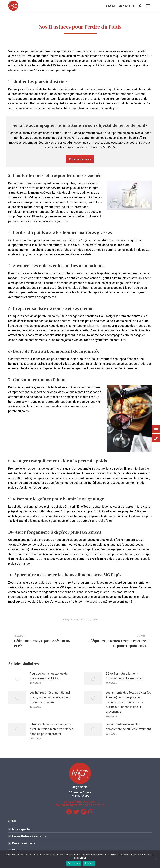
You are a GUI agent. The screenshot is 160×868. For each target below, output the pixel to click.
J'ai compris (74, 863)
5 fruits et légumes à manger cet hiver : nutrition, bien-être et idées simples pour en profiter (52, 729)
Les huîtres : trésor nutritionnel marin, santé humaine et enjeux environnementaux (50, 697)
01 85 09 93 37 (72, 805)
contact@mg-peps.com (80, 801)
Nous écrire (127, 6)
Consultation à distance (29, 836)
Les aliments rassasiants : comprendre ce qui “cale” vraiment (128, 727)
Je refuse (89, 863)
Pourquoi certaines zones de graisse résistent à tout (49, 676)
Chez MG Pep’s (97, 326)
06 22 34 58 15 (94, 805)
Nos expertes (22, 829)
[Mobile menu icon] (148, 6)
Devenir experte (24, 843)
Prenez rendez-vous (80, 159)
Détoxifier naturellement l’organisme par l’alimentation (125, 676)
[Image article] (17, 679)
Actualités (79, 619)
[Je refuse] (156, 859)
